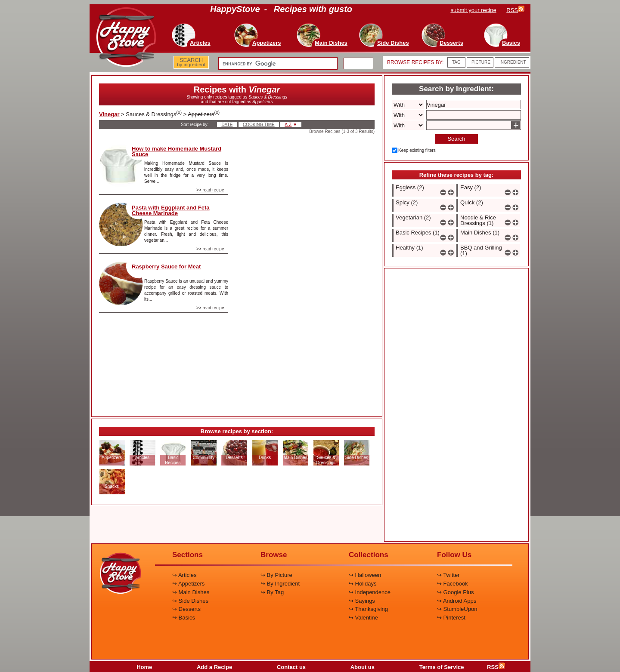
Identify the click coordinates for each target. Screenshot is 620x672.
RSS (496, 667)
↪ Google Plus (455, 592)
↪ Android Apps (457, 601)
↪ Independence (370, 592)
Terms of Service (442, 667)
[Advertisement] (309, 273)
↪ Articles (184, 575)
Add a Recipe (214, 667)
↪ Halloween (365, 575)
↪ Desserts (186, 609)
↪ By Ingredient (280, 584)
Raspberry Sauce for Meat (166, 267)
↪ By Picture (276, 575)
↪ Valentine (363, 618)
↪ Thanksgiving (368, 609)
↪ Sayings (362, 601)
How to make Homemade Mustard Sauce (177, 151)
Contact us (291, 667)
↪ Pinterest (451, 618)
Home (144, 667)
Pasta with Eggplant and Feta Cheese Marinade (171, 210)
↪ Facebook (453, 584)
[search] (277, 64)
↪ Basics (184, 618)
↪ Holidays (363, 584)
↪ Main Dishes (191, 592)
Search (456, 139)
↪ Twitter (448, 575)
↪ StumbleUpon (457, 609)
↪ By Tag (272, 592)
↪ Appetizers (188, 584)
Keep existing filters (417, 150)
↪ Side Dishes (190, 601)
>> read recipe (210, 190)
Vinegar (109, 114)
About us (363, 667)
